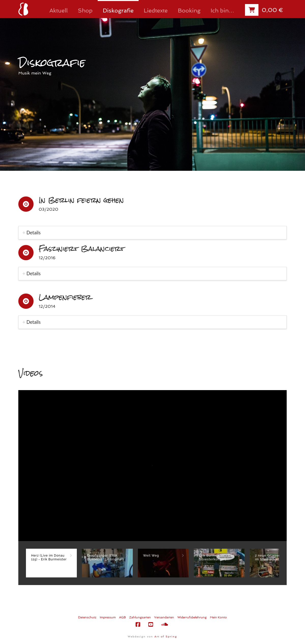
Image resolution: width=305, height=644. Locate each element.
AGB (122, 617)
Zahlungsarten (140, 617)
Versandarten (164, 617)
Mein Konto (218, 617)
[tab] (152, 233)
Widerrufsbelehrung (192, 617)
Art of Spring (166, 637)
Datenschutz (87, 617)
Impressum (108, 617)
